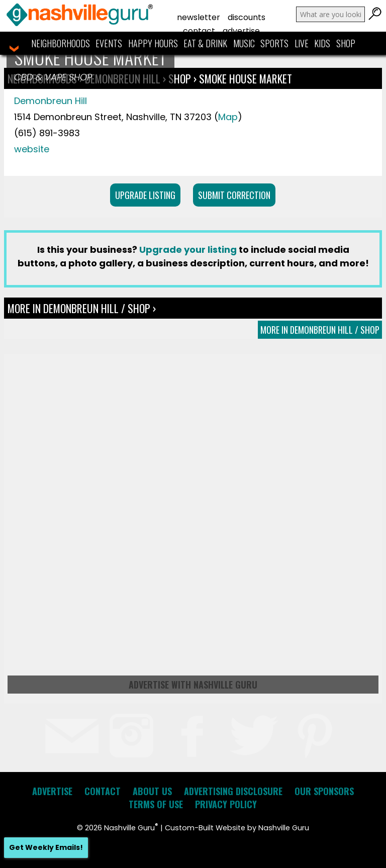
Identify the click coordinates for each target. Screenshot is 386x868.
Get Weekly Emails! (46, 847)
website (32, 149)
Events (109, 43)
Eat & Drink (205, 43)
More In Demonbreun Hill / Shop (320, 330)
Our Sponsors (324, 791)
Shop (346, 43)
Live (302, 43)
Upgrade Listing (145, 195)
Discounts (247, 17)
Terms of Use (156, 804)
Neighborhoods (61, 43)
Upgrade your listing (188, 250)
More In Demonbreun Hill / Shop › (82, 308)
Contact (199, 31)
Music (244, 43)
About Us (152, 791)
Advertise (241, 31)
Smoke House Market (246, 78)
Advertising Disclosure (233, 791)
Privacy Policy (226, 804)
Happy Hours (153, 43)
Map (228, 117)
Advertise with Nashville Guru (193, 685)
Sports (274, 43)
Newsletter (199, 17)
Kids (322, 43)
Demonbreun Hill (51, 101)
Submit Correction (234, 195)
